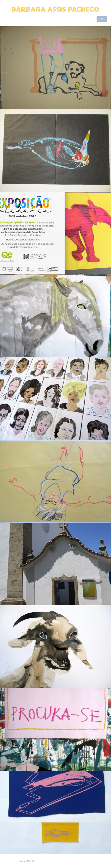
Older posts (25, 861)
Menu (102, 19)
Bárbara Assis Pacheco (55, 9)
